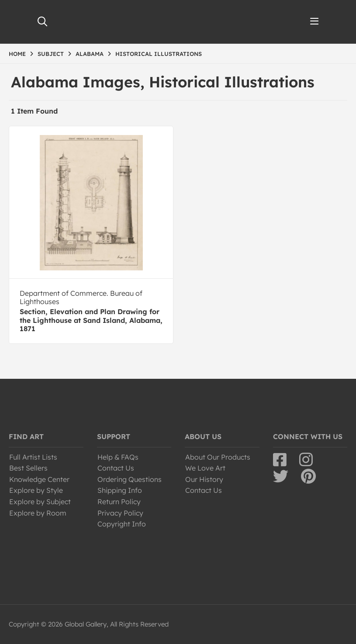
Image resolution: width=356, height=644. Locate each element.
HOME (17, 54)
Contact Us (116, 468)
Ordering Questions (130, 479)
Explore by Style (36, 490)
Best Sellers (28, 468)
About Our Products (218, 457)
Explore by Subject (40, 502)
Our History (204, 479)
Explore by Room (38, 513)
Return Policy (119, 502)
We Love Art (205, 468)
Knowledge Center (39, 479)
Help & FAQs (118, 457)
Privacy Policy (120, 513)
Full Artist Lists (33, 457)
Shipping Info (120, 490)
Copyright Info (122, 524)
